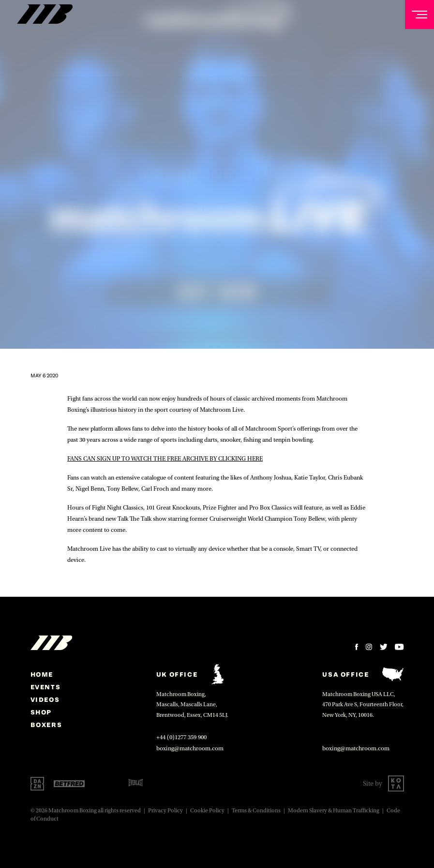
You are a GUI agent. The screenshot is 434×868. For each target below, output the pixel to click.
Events (46, 687)
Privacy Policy (165, 811)
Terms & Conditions (256, 811)
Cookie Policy (207, 811)
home (42, 674)
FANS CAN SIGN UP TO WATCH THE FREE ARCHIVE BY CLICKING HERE (165, 459)
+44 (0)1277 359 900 (181, 737)
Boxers (46, 725)
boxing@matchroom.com (190, 748)
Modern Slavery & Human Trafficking (334, 811)
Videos (45, 699)
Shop (41, 712)
